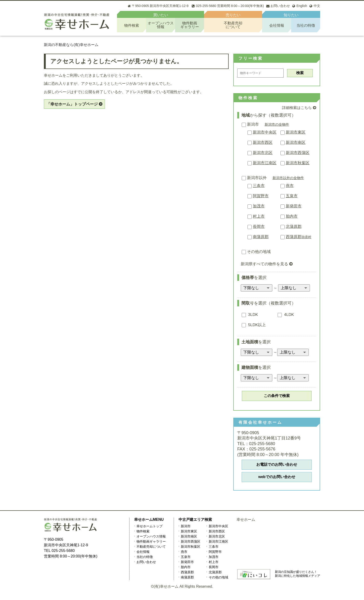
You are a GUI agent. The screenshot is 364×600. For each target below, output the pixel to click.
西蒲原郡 (299, 237)
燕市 (290, 186)
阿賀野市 (261, 196)
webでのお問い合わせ (277, 477)
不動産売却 (233, 25)
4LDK (286, 315)
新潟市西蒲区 (298, 153)
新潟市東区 (296, 132)
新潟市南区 (296, 143)
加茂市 (259, 206)
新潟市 (250, 124)
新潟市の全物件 (277, 124)
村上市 (259, 216)
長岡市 (259, 227)
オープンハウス (161, 25)
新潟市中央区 (265, 132)
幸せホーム (246, 520)
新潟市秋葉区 (298, 163)
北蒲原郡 (294, 227)
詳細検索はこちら (297, 108)
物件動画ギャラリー (151, 541)
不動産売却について (151, 547)
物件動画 (190, 25)
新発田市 (294, 206)
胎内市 (292, 216)
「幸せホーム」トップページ (72, 104)
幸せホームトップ (149, 526)
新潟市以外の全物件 (288, 178)
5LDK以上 (254, 325)
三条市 (259, 186)
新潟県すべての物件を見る (264, 264)
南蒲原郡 (261, 237)
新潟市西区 (263, 143)
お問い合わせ (146, 562)
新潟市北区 (263, 153)
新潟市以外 (254, 178)
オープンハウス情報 (151, 536)
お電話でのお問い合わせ (277, 464)
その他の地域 (256, 252)
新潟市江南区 (265, 163)
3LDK (250, 315)
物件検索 (132, 25)
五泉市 (292, 196)
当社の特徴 (306, 25)
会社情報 (277, 25)
